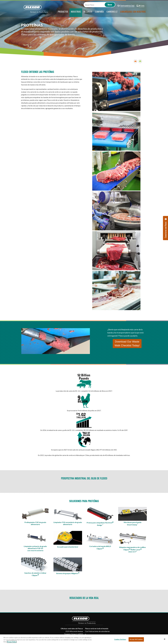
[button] (124, 6)
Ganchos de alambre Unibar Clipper (35, 574)
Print (140, 61)
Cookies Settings (120, 639)
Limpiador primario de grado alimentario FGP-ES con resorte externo (35, 548)
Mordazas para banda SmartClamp (133, 523)
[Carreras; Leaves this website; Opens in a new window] (112, 13)
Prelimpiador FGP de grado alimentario (35, 523)
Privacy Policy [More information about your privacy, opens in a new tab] (12, 642)
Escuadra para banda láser (68, 547)
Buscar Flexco (90, 5)
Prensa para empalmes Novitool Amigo (100, 524)
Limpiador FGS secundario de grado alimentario (68, 523)
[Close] (165, 639)
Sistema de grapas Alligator (68, 573)
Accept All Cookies (136, 639)
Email (135, 61)
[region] (84, 639)
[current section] (76, 13)
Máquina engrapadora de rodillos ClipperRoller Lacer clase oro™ (133, 549)
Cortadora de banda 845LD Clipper (100, 547)
